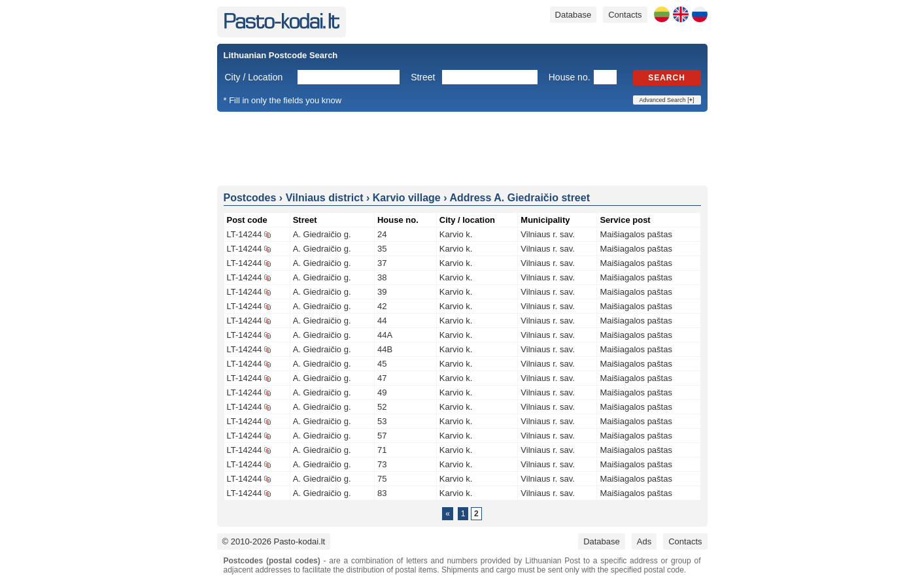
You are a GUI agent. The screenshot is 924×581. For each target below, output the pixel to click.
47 (382, 378)
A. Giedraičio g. (322, 234)
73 (382, 464)
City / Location (254, 77)
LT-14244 (245, 234)
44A (385, 335)
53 (382, 421)
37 (382, 263)
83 (382, 493)
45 (382, 364)
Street (423, 77)
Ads (644, 541)
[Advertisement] (462, 148)
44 (382, 321)
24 (382, 234)
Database (573, 15)
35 (382, 249)
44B (385, 349)
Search (667, 78)
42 (382, 306)
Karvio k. (456, 234)
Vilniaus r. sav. (548, 234)
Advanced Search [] (667, 100)
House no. (570, 77)
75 (382, 479)
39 (382, 292)
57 (382, 436)
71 (382, 450)
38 (382, 277)
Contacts (625, 15)
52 (382, 407)
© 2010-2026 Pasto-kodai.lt (274, 541)
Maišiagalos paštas (636, 234)
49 (382, 392)
